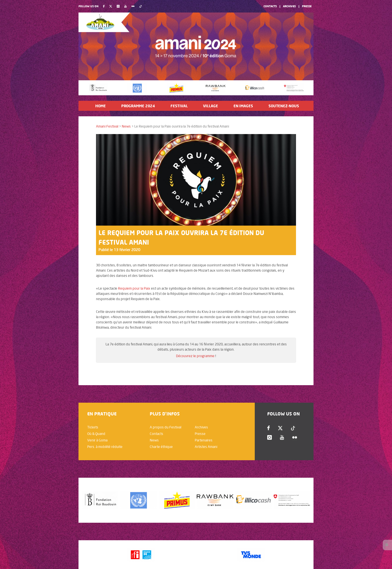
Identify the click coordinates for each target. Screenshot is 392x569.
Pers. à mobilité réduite (105, 447)
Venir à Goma (97, 440)
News (126, 126)
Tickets (93, 427)
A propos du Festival (165, 427)
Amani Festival (107, 126)
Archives (289, 6)
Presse (307, 6)
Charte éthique (161, 447)
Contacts (270, 6)
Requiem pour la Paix (134, 288)
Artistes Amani (206, 447)
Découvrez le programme (195, 356)
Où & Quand (96, 434)
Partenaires (204, 440)
